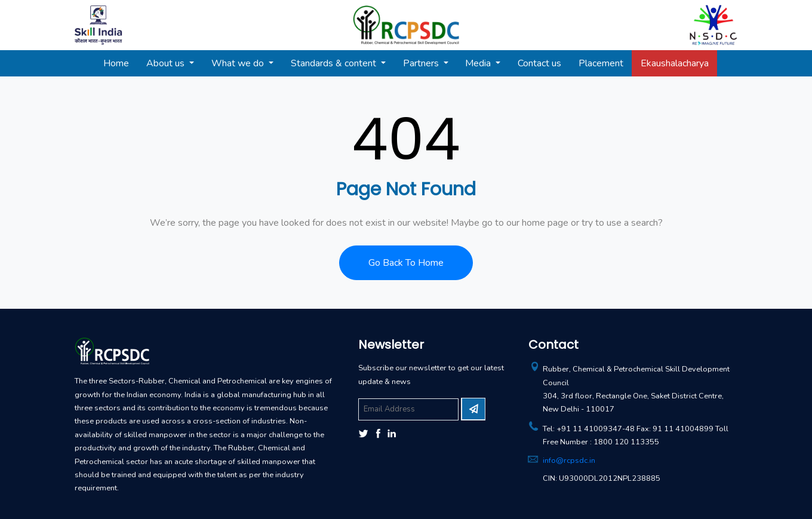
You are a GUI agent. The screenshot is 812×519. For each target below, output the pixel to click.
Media (479, 63)
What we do (239, 63)
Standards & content (335, 63)
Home (116, 63)
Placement (601, 63)
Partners (422, 63)
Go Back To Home (406, 263)
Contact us (539, 63)
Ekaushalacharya (675, 63)
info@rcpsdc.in (569, 460)
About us (167, 63)
